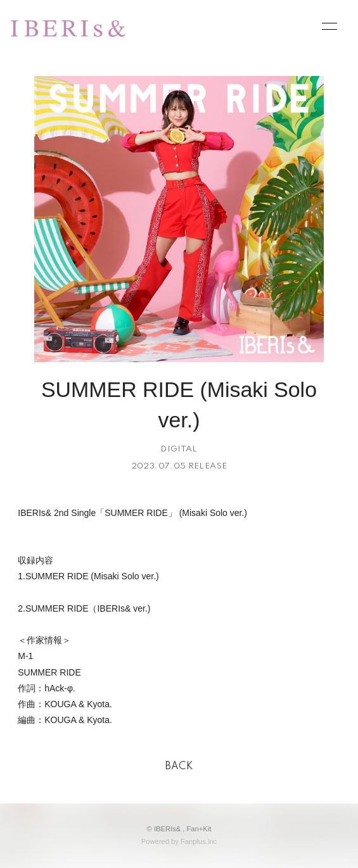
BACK (179, 767)
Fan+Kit (199, 829)
